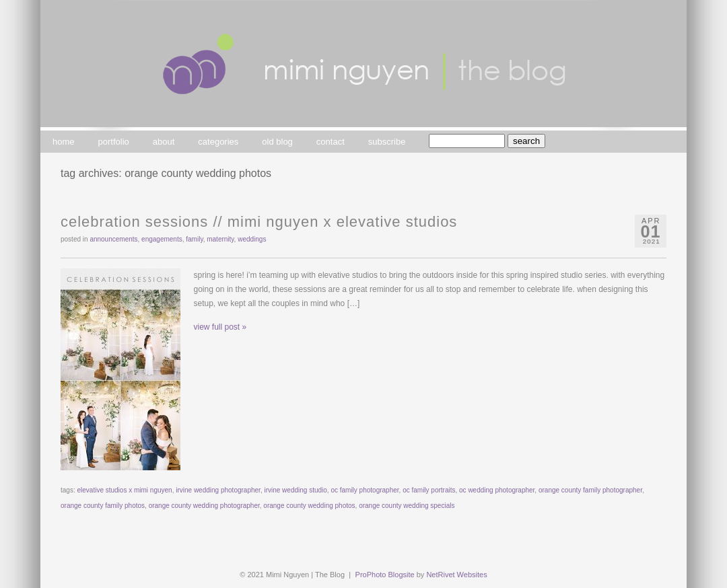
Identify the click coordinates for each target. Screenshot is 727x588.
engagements (162, 239)
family (194, 239)
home (64, 142)
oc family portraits (429, 490)
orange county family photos (103, 506)
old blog (277, 142)
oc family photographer (365, 490)
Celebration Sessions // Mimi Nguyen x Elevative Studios (259, 222)
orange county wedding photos (309, 506)
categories (218, 142)
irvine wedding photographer (218, 490)
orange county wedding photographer (204, 506)
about (164, 142)
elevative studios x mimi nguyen (124, 490)
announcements (113, 239)
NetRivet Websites (456, 575)
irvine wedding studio (295, 490)
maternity (220, 239)
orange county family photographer (590, 490)
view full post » (220, 327)
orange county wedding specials (407, 506)
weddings (252, 239)
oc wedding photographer (497, 490)
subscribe (387, 142)
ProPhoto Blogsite (385, 575)
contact (331, 142)
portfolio (114, 142)
